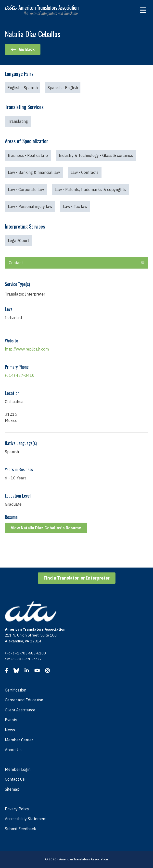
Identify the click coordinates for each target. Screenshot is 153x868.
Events (11, 720)
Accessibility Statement (26, 819)
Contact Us (15, 779)
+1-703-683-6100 (30, 653)
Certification (16, 690)
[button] (143, 263)
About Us (13, 750)
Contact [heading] (16, 263)
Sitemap (12, 789)
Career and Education (24, 700)
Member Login (18, 769)
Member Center (19, 740)
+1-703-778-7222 (26, 659)
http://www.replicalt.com (27, 349)
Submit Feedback (20, 829)
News (10, 730)
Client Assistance (20, 710)
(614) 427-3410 (20, 375)
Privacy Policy (17, 809)
